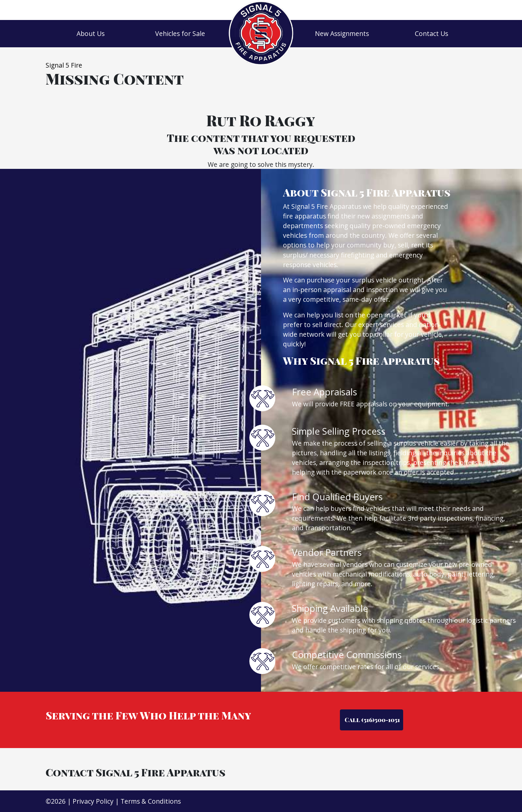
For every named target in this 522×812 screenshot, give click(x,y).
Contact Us (431, 33)
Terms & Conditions (151, 801)
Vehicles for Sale (180, 33)
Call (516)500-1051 (372, 720)
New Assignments (342, 33)
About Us (91, 33)
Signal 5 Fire (64, 65)
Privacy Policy (93, 801)
